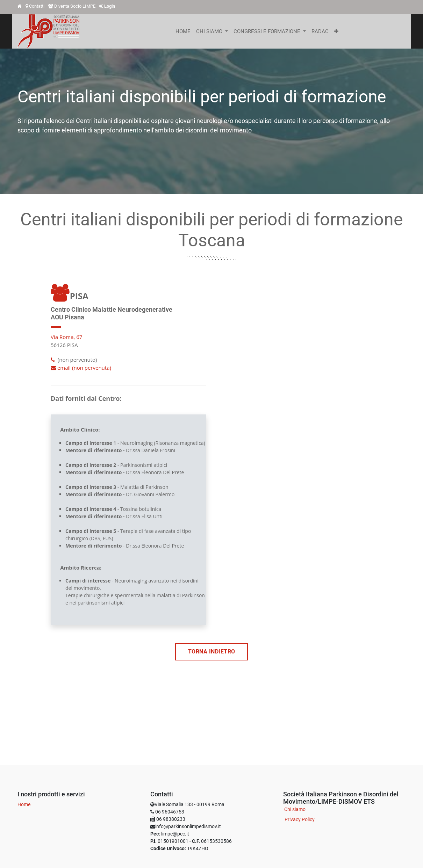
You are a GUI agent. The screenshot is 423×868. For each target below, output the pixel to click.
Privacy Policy (300, 819)
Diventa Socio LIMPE (75, 6)
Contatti (37, 6)
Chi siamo (295, 809)
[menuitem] (183, 31)
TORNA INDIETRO (212, 652)
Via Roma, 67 (66, 337)
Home (24, 804)
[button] (336, 31)
